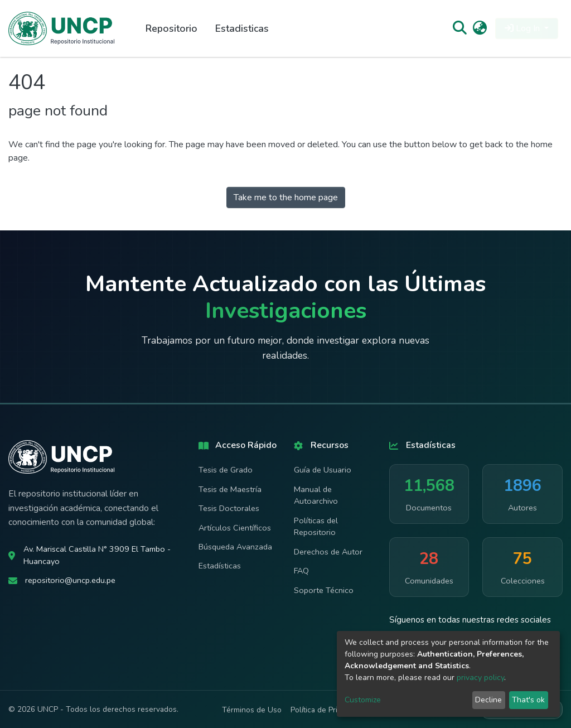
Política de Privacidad (327, 710)
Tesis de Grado (226, 470)
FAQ (301, 571)
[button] (480, 28)
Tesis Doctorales (229, 508)
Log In (523, 28)
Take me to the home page (286, 197)
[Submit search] (459, 28)
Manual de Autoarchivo (316, 495)
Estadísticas (220, 566)
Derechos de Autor (328, 552)
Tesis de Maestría (230, 489)
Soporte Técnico (324, 590)
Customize (363, 700)
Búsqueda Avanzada (235, 547)
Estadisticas (242, 28)
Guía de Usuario (323, 470)
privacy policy (480, 678)
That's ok (528, 700)
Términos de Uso (252, 710)
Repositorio (171, 28)
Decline (488, 700)
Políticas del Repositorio (316, 527)
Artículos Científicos (235, 528)
